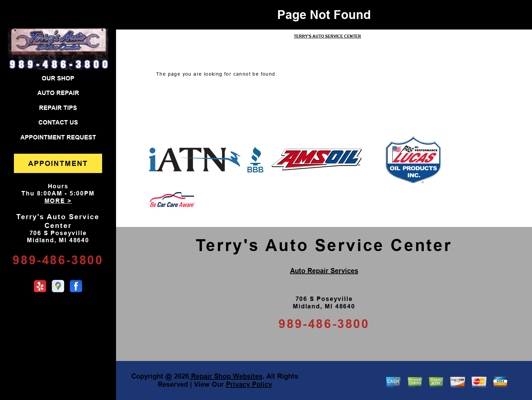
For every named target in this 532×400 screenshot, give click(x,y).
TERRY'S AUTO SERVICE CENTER (327, 36)
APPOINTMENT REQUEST (58, 137)
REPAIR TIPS (58, 108)
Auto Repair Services (324, 271)
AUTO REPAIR (58, 93)
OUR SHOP (58, 78)
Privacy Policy (249, 384)
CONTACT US (58, 122)
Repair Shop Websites (226, 376)
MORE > (58, 201)
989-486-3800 (58, 260)
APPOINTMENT (58, 163)
